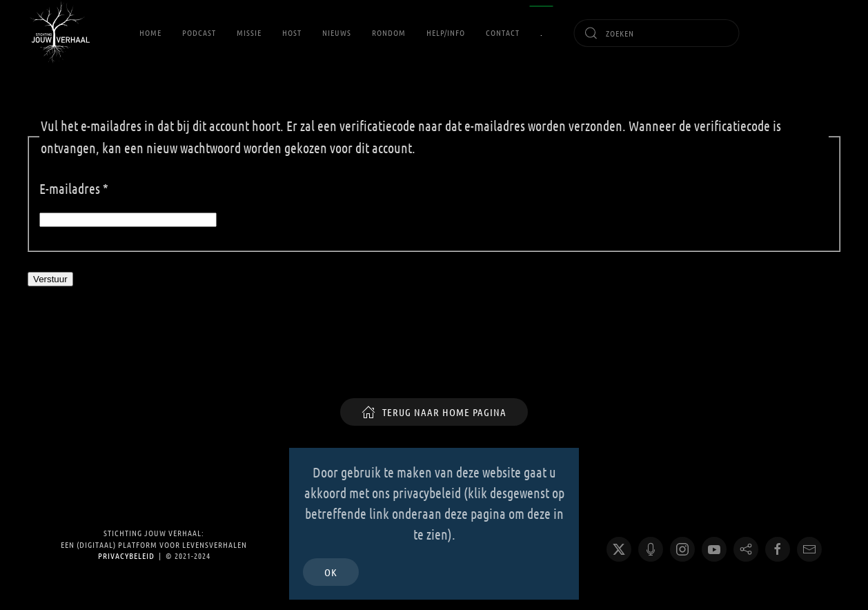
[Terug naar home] (59, 33)
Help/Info (446, 32)
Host (292, 32)
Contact (503, 32)
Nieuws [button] (337, 32)
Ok (331, 572)
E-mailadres (74, 188)
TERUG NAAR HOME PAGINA (434, 412)
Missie (249, 32)
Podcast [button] (199, 32)
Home (150, 32)
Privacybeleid (126, 555)
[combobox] (657, 33)
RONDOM (389, 32)
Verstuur (50, 279)
